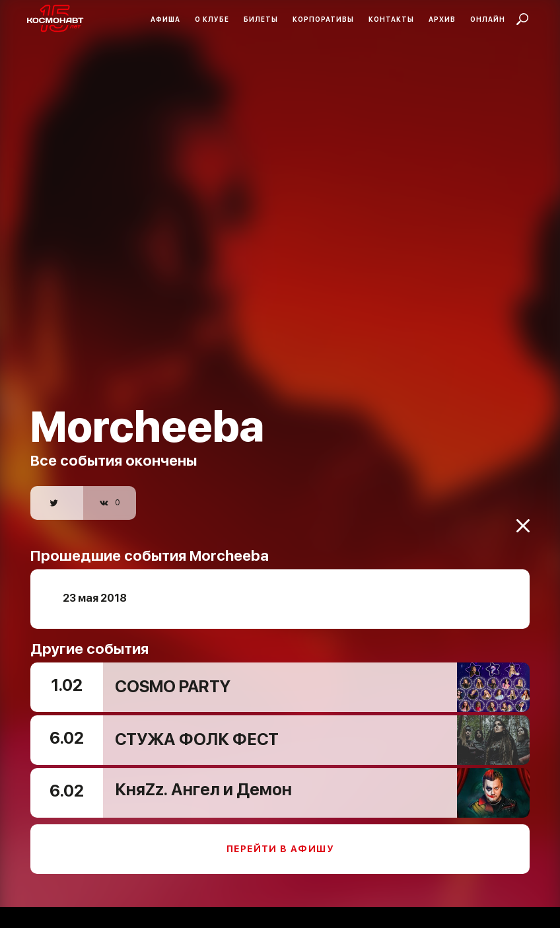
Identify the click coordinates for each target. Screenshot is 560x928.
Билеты (261, 19)
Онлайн (488, 19)
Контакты (391, 19)
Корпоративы (323, 19)
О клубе (212, 19)
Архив (442, 19)
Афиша (165, 19)
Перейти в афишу (280, 840)
